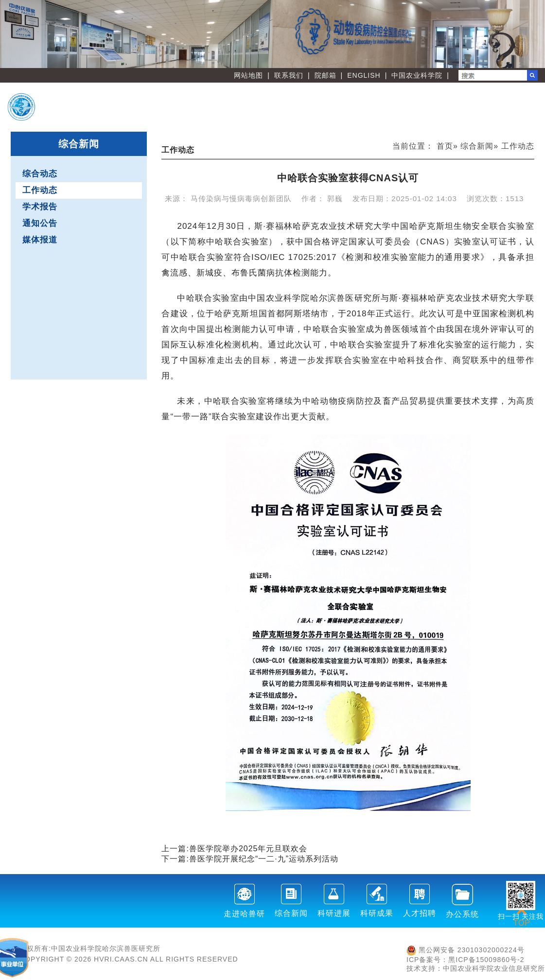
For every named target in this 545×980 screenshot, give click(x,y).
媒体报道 (40, 240)
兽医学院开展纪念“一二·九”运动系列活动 (264, 859)
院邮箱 (325, 75)
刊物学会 (346, 115)
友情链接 (499, 115)
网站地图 (248, 75)
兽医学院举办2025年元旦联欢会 (248, 849)
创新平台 (423, 100)
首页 (445, 146)
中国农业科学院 (417, 75)
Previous (12, 34)
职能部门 (270, 115)
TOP (522, 917)
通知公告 (40, 223)
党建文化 (423, 115)
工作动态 (40, 190)
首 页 (270, 100)
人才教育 (499, 100)
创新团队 (346, 100)
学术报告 (40, 207)
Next (533, 34)
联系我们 (289, 75)
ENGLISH (364, 75)
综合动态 (40, 174)
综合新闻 (477, 146)
